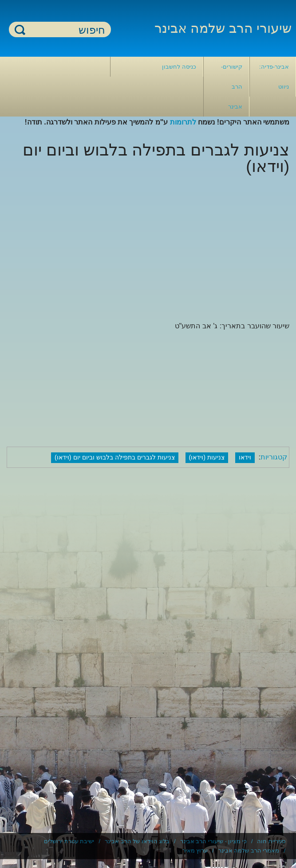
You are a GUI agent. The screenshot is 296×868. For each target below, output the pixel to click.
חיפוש (20, 29)
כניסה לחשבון (179, 67)
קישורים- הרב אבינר (232, 87)
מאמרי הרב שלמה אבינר (249, 850)
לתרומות (183, 122)
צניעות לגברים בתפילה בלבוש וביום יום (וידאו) (115, 457)
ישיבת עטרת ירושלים (69, 841)
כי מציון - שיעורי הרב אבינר (213, 841)
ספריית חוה (271, 841)
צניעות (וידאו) (207, 457)
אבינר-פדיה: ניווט (274, 77)
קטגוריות (274, 457)
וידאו (245, 457)
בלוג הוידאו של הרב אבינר (137, 841)
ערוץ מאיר (195, 850)
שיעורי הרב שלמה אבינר (223, 28)
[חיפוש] (65, 30)
